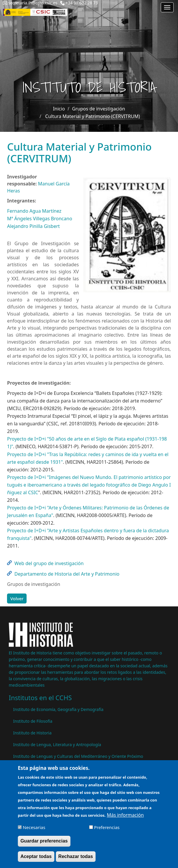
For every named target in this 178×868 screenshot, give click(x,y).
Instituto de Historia (32, 733)
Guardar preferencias (44, 845)
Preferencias (107, 831)
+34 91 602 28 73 (82, 3)
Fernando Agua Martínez (34, 211)
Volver (17, 598)
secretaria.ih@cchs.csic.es (33, 3)
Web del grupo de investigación (49, 563)
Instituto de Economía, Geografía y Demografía (58, 709)
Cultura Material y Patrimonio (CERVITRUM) (93, 116)
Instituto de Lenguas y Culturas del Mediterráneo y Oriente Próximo (78, 756)
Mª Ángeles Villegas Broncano (39, 219)
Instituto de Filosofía (33, 721)
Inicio (59, 109)
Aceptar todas (36, 860)
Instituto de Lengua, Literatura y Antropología (57, 745)
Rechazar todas (76, 860)
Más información (125, 819)
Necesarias (34, 831)
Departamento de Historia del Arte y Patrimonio (67, 574)
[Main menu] (167, 7)
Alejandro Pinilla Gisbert (33, 226)
